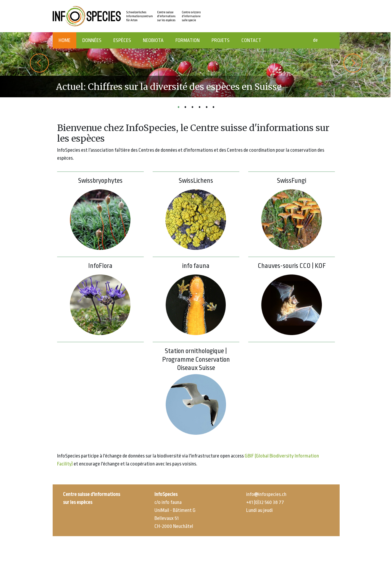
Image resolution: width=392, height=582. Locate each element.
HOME (64, 40)
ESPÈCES (122, 40)
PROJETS (221, 40)
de (315, 40)
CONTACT (251, 40)
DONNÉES (92, 40)
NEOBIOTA (153, 40)
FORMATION (188, 40)
